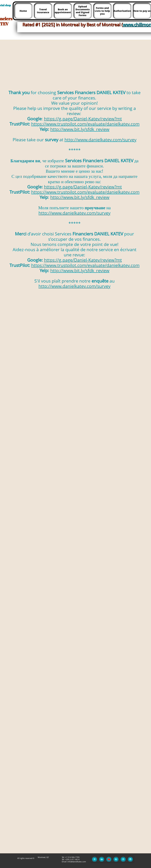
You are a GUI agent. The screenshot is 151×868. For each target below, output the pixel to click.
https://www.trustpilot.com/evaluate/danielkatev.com (85, 124)
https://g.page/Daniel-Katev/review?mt (83, 119)
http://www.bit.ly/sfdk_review (80, 129)
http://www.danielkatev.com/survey (100, 140)
